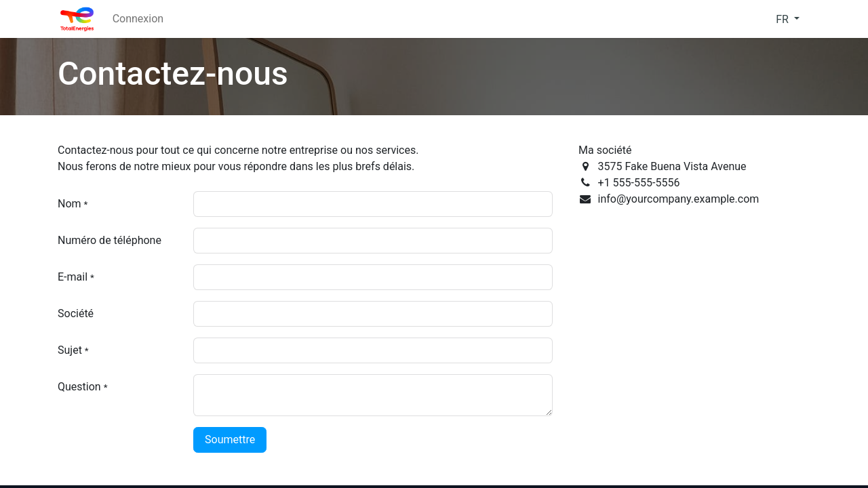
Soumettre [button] (230, 440)
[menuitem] (138, 19)
